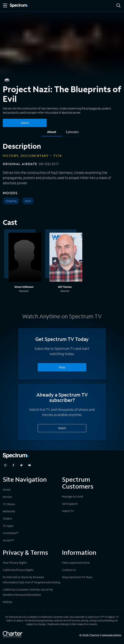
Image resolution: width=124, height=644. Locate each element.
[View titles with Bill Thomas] (66, 258)
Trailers (7, 518)
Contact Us (69, 570)
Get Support (70, 504)
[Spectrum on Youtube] (30, 465)
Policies (7, 602)
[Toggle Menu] (5, 6)
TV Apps (8, 526)
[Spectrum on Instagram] (5, 465)
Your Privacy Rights (15, 563)
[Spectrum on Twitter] (21, 465)
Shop (62, 367)
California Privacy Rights (18, 570)
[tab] (52, 133)
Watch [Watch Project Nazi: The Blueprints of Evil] (25, 123)
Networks (9, 511)
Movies (7, 497)
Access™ (8, 540)
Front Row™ (11, 533)
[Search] (118, 6)
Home (7, 490)
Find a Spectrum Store (76, 563)
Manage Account (73, 496)
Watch (62, 428)
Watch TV (68, 511)
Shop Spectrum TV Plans (77, 577)
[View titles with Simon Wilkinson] (25, 258)
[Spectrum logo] (19, 6)
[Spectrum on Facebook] (13, 465)
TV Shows (9, 504)
